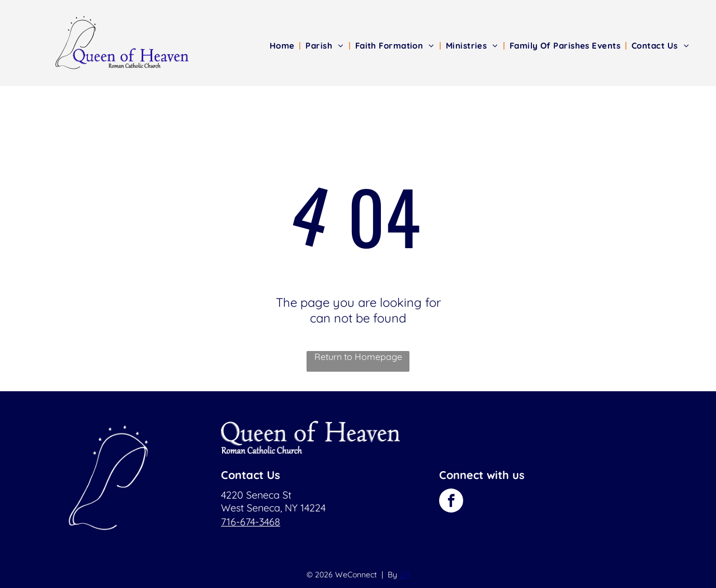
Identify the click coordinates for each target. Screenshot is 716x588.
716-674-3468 (251, 522)
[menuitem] (283, 46)
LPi (404, 575)
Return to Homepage (358, 357)
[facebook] (451, 502)
